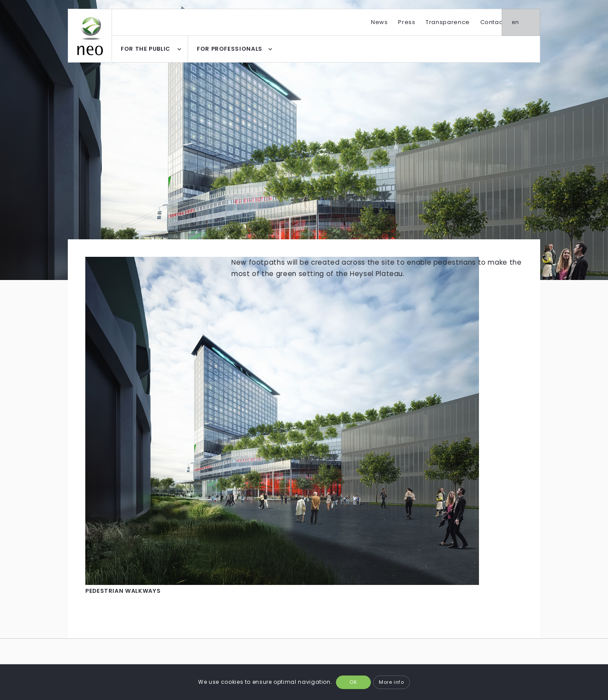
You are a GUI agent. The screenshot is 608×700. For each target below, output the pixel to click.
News (379, 22)
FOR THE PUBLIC (145, 49)
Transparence (448, 22)
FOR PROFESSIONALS (230, 49)
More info (391, 682)
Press (407, 22)
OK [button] (353, 682)
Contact (493, 22)
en (528, 22)
